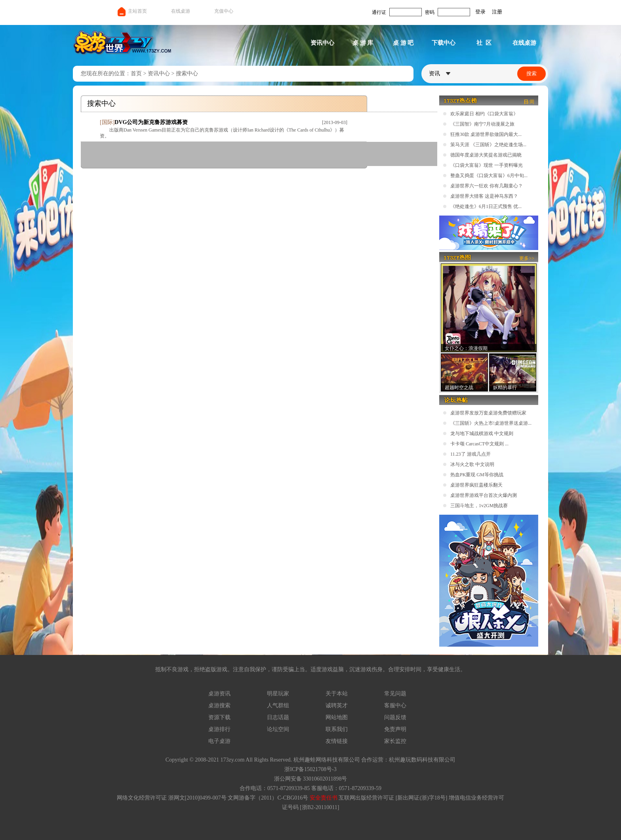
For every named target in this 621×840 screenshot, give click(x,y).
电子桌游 (219, 741)
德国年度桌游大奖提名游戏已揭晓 (486, 155)
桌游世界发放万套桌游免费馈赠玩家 (488, 413)
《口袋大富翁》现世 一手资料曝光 (487, 165)
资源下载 (219, 717)
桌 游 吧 (403, 43)
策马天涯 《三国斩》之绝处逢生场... (488, 145)
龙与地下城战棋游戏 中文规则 (482, 433)
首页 (136, 73)
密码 (430, 12)
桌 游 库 (363, 43)
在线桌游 (181, 11)
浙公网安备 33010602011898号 (311, 779)
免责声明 (395, 729)
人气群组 (278, 705)
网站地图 (337, 717)
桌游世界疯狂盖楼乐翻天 (476, 485)
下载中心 (444, 43)
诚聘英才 (337, 705)
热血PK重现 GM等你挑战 (477, 475)
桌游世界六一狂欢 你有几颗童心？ (487, 186)
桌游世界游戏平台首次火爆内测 (484, 495)
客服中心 (395, 705)
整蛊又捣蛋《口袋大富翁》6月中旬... (489, 176)
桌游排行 (219, 729)
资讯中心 (322, 43)
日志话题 (278, 717)
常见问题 (395, 694)
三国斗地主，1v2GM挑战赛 (479, 506)
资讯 (440, 73)
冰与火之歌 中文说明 (472, 464)
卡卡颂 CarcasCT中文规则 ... (479, 444)
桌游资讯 (219, 694)
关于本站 (337, 694)
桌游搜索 (219, 705)
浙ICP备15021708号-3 (310, 769)
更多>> (527, 258)
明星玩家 (278, 694)
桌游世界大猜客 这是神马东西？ (484, 196)
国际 (107, 122)
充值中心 (224, 11)
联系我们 (337, 729)
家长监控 (395, 741)
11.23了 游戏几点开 (471, 454)
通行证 (379, 12)
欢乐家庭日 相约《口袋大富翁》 (484, 114)
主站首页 (132, 11)
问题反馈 (395, 717)
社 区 (484, 43)
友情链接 (337, 741)
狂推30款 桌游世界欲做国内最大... (486, 134)
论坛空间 (278, 729)
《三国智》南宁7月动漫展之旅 (482, 124)
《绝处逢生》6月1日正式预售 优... (486, 206)
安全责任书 (324, 798)
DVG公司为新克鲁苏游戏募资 (151, 122)
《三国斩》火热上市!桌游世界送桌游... (491, 423)
